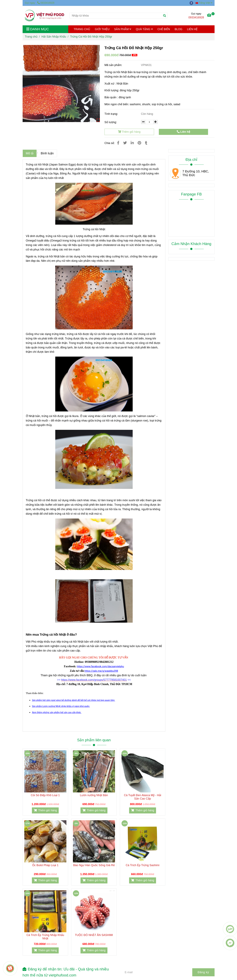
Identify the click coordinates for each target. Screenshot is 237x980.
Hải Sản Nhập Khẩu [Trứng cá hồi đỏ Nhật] (54, 37)
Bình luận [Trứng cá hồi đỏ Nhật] (47, 153)
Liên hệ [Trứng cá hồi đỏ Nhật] (183, 132)
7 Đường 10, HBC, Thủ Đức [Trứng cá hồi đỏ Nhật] (196, 173)
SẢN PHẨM (123, 29)
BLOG (178, 29)
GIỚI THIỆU (102, 29)
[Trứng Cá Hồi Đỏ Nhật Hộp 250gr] (45, 16)
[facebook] (192, 3)
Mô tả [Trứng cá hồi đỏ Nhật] (30, 153)
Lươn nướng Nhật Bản (94, 795)
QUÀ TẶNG (144, 29)
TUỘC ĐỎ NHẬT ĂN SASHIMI (94, 935)
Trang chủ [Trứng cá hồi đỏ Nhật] (31, 37)
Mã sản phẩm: (114, 65)
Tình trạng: (112, 114)
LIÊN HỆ (192, 29)
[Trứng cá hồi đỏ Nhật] (211, 15)
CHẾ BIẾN (164, 29)
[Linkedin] (132, 143)
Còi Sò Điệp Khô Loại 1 (45, 795)
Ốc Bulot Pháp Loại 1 (45, 865)
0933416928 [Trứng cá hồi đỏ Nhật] (46, 3)
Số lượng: (111, 122)
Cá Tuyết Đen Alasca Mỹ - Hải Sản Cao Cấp (143, 797)
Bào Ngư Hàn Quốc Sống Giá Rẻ (94, 865)
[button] (205, 3)
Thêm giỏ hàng (129, 132)
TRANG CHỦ (82, 29)
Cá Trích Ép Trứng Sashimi (142, 865)
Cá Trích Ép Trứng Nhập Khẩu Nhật (45, 937)
